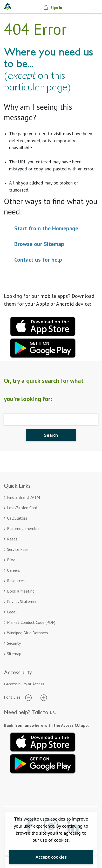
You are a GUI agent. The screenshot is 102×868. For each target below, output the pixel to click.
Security (14, 643)
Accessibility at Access (25, 684)
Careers (13, 570)
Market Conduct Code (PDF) (31, 622)
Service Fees (18, 549)
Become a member (23, 528)
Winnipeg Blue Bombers (28, 633)
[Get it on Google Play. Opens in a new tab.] (43, 763)
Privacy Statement (23, 601)
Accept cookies (51, 857)
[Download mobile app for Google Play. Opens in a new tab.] (43, 347)
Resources (16, 581)
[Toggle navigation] (94, 7)
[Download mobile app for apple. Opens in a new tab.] (43, 326)
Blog (11, 560)
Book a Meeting (21, 591)
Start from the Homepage (46, 228)
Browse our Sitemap (39, 244)
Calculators (17, 518)
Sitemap (14, 654)
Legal (12, 612)
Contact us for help (38, 260)
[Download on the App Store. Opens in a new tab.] (43, 741)
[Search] (51, 419)
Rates (12, 539)
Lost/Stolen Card (22, 508)
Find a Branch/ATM (23, 497)
